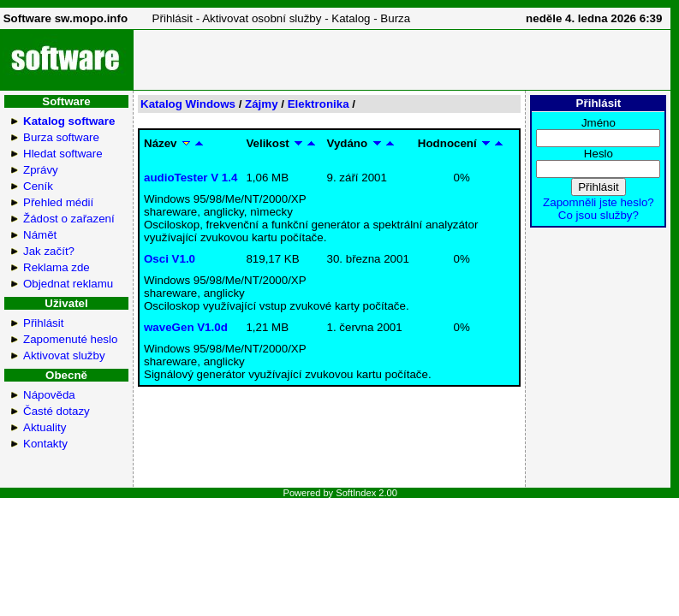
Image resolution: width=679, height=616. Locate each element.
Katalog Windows (188, 104)
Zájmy (262, 104)
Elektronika (319, 104)
